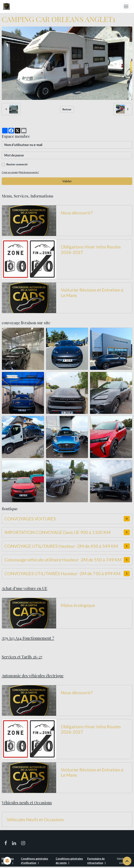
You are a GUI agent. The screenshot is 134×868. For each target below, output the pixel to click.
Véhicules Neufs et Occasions (35, 819)
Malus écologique (78, 605)
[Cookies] (7, 861)
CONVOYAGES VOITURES (30, 519)
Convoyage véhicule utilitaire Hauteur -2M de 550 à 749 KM (63, 560)
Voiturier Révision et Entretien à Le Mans (92, 292)
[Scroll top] (127, 861)
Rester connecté (17, 164)
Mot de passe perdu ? (29, 172)
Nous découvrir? (77, 213)
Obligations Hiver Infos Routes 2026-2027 (91, 249)
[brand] (7, 6)
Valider (67, 181)
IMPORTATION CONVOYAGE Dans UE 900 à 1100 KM (57, 532)
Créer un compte (10, 172)
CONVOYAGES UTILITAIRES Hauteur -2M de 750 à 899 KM (62, 573)
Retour (67, 109)
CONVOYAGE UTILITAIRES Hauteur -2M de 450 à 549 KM (61, 546)
